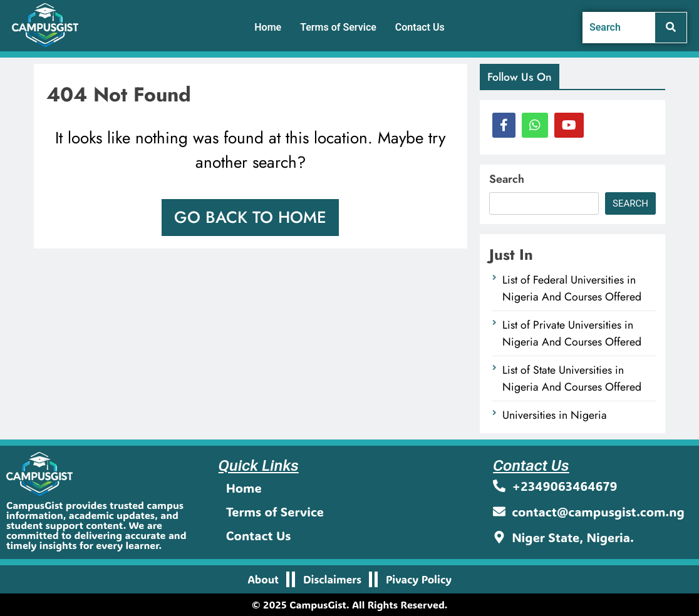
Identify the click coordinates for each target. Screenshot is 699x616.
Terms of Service (338, 27)
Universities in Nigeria (555, 415)
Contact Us (420, 27)
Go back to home (250, 217)
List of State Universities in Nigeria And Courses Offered (572, 378)
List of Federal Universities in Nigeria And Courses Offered (572, 288)
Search (507, 179)
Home (268, 27)
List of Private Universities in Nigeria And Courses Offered (572, 333)
